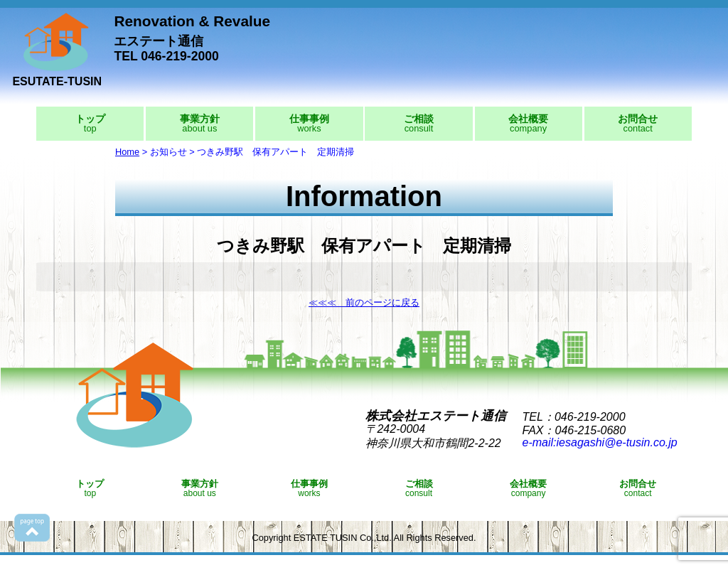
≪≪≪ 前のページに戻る (364, 302)
